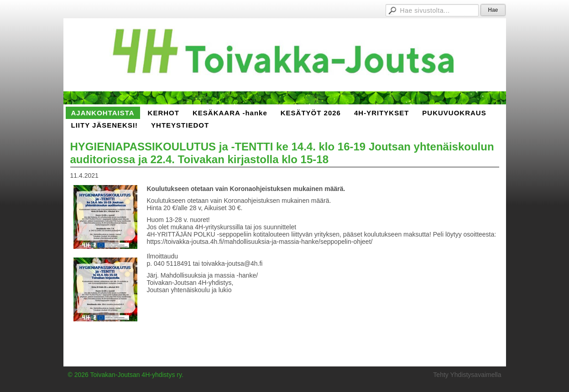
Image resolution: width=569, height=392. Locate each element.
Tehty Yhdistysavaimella (467, 375)
